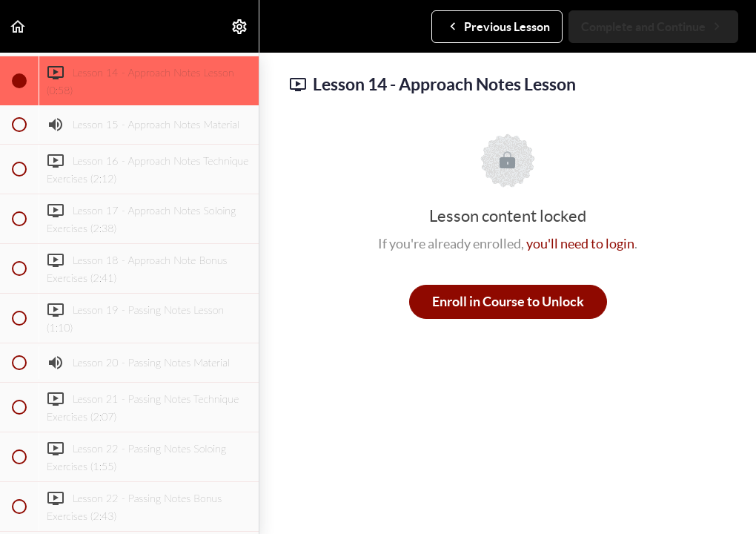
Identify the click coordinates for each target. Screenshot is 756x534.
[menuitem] (240, 26)
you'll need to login (580, 244)
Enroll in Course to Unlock (508, 301)
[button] (19, 26)
